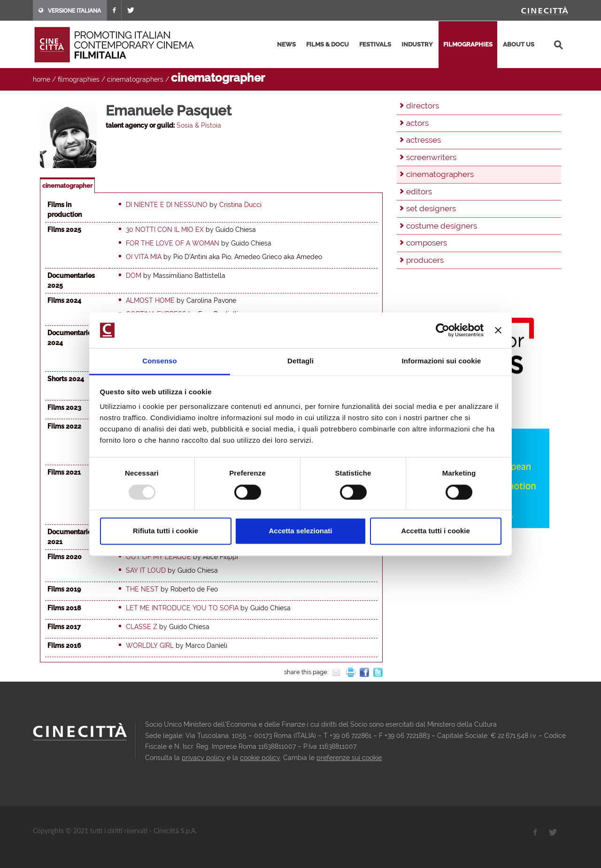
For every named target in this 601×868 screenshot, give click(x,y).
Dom (134, 276)
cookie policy (260, 758)
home (42, 79)
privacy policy (203, 758)
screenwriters (431, 157)
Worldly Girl (150, 645)
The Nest (142, 589)
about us (519, 44)
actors (417, 123)
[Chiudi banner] (498, 330)
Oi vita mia (144, 257)
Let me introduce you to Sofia (182, 608)
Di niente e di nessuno (167, 205)
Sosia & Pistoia (199, 125)
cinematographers (135, 79)
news (286, 44)
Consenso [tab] (159, 361)
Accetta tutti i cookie (435, 531)
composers (427, 243)
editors (419, 192)
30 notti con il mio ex (165, 230)
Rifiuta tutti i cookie (166, 531)
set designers (431, 208)
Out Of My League (158, 557)
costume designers (442, 226)
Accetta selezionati (300, 531)
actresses (424, 140)
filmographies (468, 44)
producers (425, 260)
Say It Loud (146, 570)
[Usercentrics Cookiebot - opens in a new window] (443, 330)
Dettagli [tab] (300, 361)
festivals (375, 44)
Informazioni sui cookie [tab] (442, 361)
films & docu (327, 44)
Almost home (150, 300)
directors (423, 106)
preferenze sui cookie (349, 758)
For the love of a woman (173, 243)
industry (417, 44)
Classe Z (142, 627)
